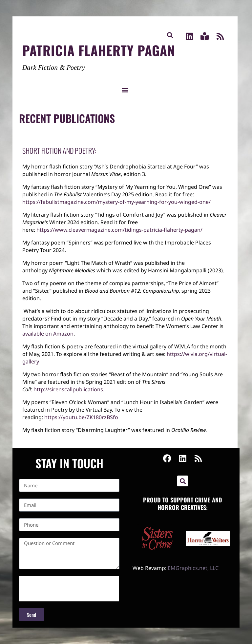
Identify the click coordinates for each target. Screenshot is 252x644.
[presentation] (69, 589)
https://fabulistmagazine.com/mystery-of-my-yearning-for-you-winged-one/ (116, 202)
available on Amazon (48, 334)
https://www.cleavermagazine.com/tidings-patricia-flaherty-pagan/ (119, 230)
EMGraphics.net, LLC (193, 568)
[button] (170, 35)
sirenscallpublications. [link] (69, 389)
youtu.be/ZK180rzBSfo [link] (81, 417)
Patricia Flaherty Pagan (99, 50)
